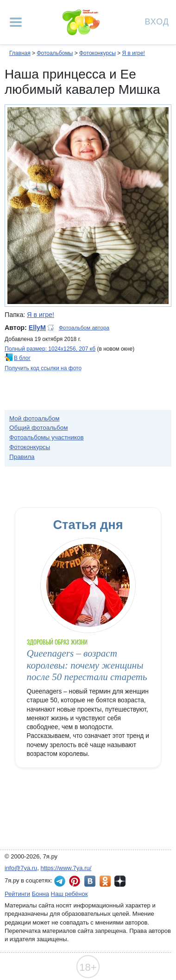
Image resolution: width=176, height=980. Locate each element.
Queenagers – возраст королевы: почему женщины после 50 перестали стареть (87, 665)
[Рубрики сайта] (16, 22)
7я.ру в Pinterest (75, 881)
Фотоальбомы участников (47, 437)
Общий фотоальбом (38, 428)
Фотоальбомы (55, 53)
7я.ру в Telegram (60, 881)
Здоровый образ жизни (57, 642)
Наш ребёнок (69, 894)
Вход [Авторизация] (157, 21)
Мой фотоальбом (35, 418)
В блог (22, 358)
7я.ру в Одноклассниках (105, 881)
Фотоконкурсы (97, 53)
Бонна (41, 894)
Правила (22, 457)
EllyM (37, 328)
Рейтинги (17, 894)
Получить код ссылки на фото (43, 368)
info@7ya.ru (21, 868)
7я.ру (120, 881)
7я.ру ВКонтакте (90, 881)
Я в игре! (133, 53)
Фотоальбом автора (84, 328)
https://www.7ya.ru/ (66, 868)
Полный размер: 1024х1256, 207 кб (50, 349)
